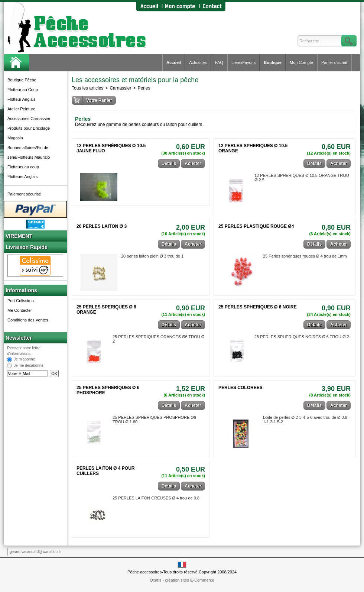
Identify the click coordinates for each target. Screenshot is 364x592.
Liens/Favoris (243, 62)
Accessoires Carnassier (29, 119)
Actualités (198, 62)
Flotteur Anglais (22, 99)
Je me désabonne (29, 366)
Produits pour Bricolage (29, 128)
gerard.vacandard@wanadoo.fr (35, 552)
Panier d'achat (334, 62)
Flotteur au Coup (23, 90)
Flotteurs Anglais (22, 177)
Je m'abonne (24, 360)
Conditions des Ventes (28, 320)
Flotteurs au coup (23, 167)
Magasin (15, 138)
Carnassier (120, 88)
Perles (144, 88)
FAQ (219, 62)
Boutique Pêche (22, 80)
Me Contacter (20, 310)
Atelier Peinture (21, 109)
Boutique (273, 62)
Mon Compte (301, 62)
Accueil (174, 62)
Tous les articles (87, 88)
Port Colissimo (21, 301)
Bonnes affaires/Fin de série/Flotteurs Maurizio (29, 152)
